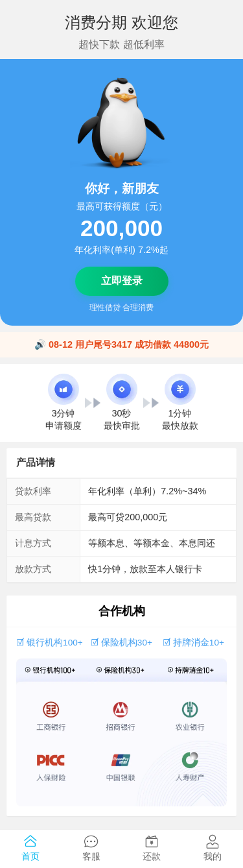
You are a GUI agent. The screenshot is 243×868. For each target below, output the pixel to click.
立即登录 (122, 281)
